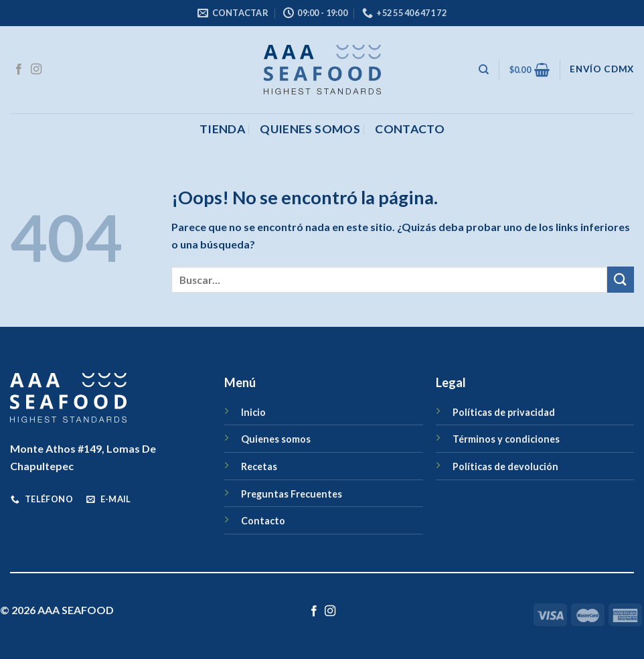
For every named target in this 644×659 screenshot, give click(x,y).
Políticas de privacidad (504, 412)
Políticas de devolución (505, 466)
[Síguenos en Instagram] (36, 70)
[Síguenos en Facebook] (19, 70)
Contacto (263, 521)
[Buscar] (484, 70)
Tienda (222, 129)
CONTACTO (410, 129)
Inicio (253, 412)
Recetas (259, 466)
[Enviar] (621, 280)
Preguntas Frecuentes (292, 494)
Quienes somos (310, 129)
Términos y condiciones (506, 439)
